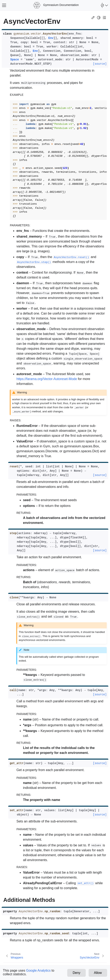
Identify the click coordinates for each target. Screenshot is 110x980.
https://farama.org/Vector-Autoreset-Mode (47, 379)
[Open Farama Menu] (104, 5)
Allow (98, 973)
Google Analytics (38, 970)
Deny (76, 973)
